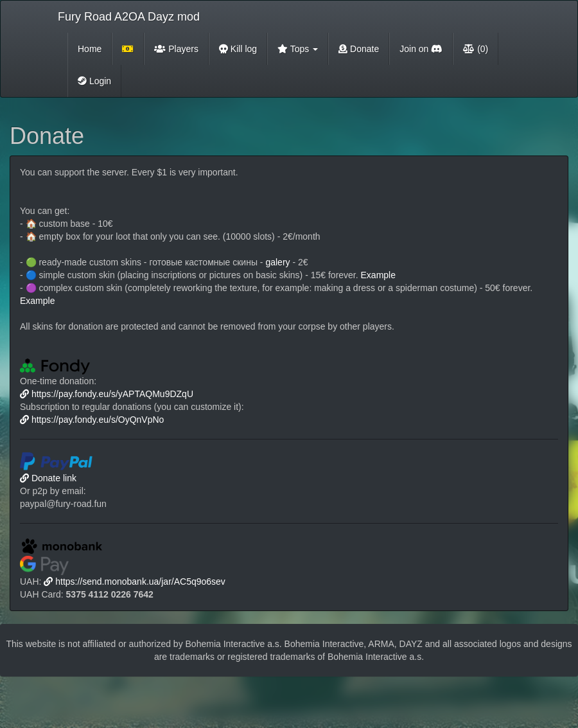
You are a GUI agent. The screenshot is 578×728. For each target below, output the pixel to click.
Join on (421, 49)
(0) (476, 49)
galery (277, 262)
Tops (298, 49)
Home (90, 49)
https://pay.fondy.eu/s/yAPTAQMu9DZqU (107, 394)
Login (94, 81)
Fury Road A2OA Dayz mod (129, 17)
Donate (359, 49)
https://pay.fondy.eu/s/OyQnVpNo (92, 420)
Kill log (238, 49)
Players (176, 49)
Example (378, 275)
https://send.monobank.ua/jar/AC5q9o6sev (135, 582)
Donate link (48, 478)
